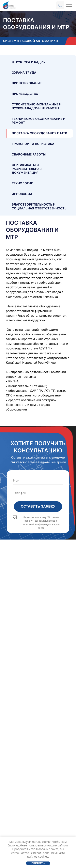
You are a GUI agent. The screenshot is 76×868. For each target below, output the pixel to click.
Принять (38, 863)
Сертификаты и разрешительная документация (27, 169)
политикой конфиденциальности (41, 524)
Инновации (22, 194)
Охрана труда (24, 73)
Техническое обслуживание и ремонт (39, 121)
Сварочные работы (29, 154)
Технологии (22, 183)
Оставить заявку (38, 506)
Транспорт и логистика (33, 144)
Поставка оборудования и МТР (39, 133)
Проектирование (27, 83)
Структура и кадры (29, 62)
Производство (25, 94)
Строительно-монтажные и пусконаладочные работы (37, 106)
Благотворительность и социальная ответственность (39, 206)
